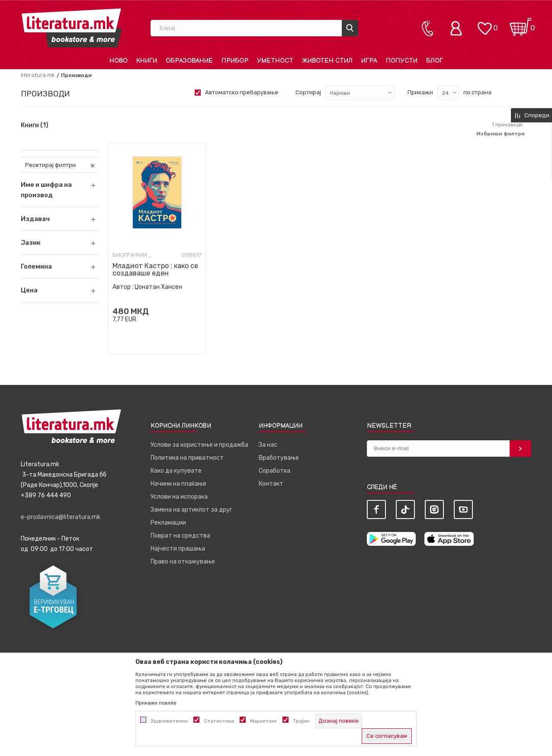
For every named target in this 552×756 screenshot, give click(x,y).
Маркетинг (263, 721)
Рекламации (168, 523)
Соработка (274, 471)
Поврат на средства (180, 536)
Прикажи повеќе (156, 703)
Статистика (219, 721)
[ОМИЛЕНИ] (485, 24)
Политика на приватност (187, 458)
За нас (268, 445)
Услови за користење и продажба (199, 445)
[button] (60, 219)
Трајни (301, 721)
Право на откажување (183, 562)
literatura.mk (38, 75)
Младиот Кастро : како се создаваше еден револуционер (155, 273)
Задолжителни (169, 721)
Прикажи (420, 92)
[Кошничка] (520, 24)
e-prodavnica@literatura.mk (61, 517)
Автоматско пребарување (242, 92)
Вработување (279, 458)
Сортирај (308, 92)
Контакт (271, 484)
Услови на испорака (179, 497)
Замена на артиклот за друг (191, 510)
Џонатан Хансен (158, 287)
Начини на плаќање (178, 484)
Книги (35, 125)
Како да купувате (176, 471)
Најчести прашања (178, 549)
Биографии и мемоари (134, 255)
